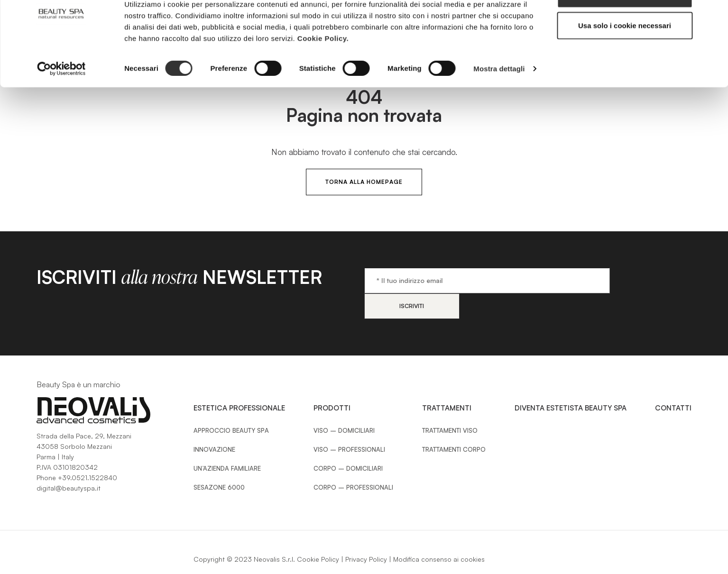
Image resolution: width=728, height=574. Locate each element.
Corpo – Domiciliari (348, 443)
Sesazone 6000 (219, 462)
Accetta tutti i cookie (625, 25)
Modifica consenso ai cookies (439, 533)
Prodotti (332, 382)
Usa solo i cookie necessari (625, 56)
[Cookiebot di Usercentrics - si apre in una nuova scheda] (61, 100)
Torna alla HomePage (364, 182)
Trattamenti (447, 382)
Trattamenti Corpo (454, 424)
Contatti (673, 382)
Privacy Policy (366, 533)
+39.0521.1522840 (88, 452)
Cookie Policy (318, 533)
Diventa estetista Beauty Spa (571, 382)
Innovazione (214, 424)
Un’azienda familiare (227, 443)
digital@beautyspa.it (69, 462)
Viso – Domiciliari (344, 405)
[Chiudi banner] (713, 15)
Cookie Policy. (323, 68)
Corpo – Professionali (353, 462)
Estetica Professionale (239, 382)
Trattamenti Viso (450, 405)
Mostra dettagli (499, 99)
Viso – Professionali (349, 424)
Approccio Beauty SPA (231, 405)
